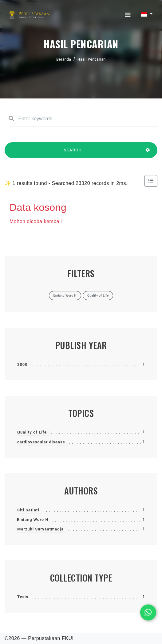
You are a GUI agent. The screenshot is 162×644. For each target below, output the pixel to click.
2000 (22, 364)
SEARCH (73, 153)
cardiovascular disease (41, 442)
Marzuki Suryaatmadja (40, 529)
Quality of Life (32, 432)
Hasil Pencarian (92, 59)
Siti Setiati (28, 510)
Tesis (23, 597)
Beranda (64, 59)
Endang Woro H (33, 520)
